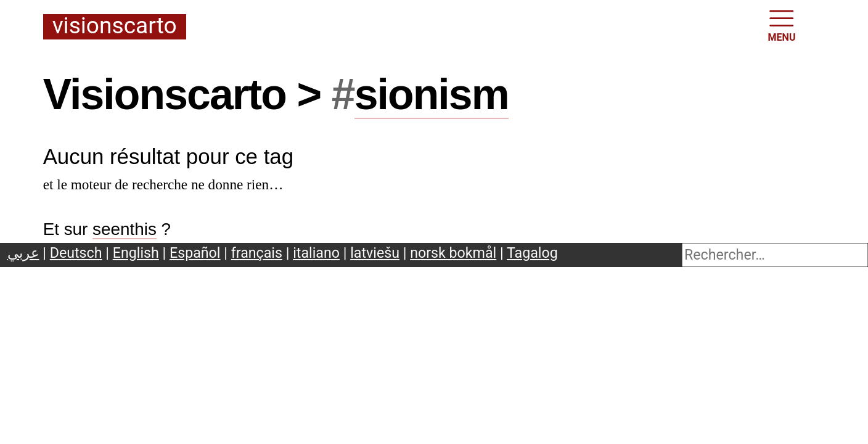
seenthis (125, 229)
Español (195, 253)
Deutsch (76, 253)
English (136, 253)
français (257, 253)
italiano (316, 253)
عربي (23, 253)
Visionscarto (115, 27)
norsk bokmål (453, 253)
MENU (782, 25)
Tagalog (532, 253)
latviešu (375, 253)
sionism (432, 94)
